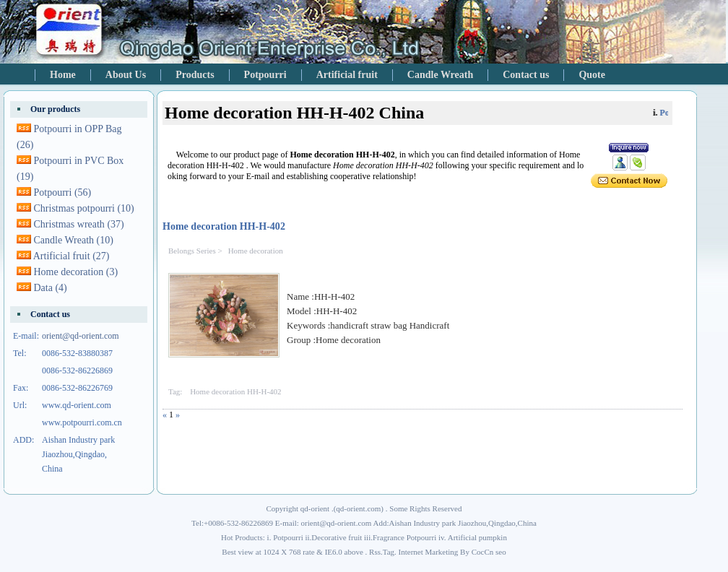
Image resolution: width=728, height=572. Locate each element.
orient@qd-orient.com (81, 336)
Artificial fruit (347, 75)
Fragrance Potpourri (404, 537)
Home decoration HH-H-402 (224, 226)
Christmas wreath (79, 224)
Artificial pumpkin (477, 537)
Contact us (526, 75)
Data (51, 288)
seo (501, 552)
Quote (592, 75)
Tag (389, 552)
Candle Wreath (440, 75)
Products (195, 75)
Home (63, 75)
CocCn (483, 552)
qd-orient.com (358, 508)
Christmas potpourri (84, 208)
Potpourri (265, 75)
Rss (375, 552)
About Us (126, 75)
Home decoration (256, 251)
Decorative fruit (337, 537)
